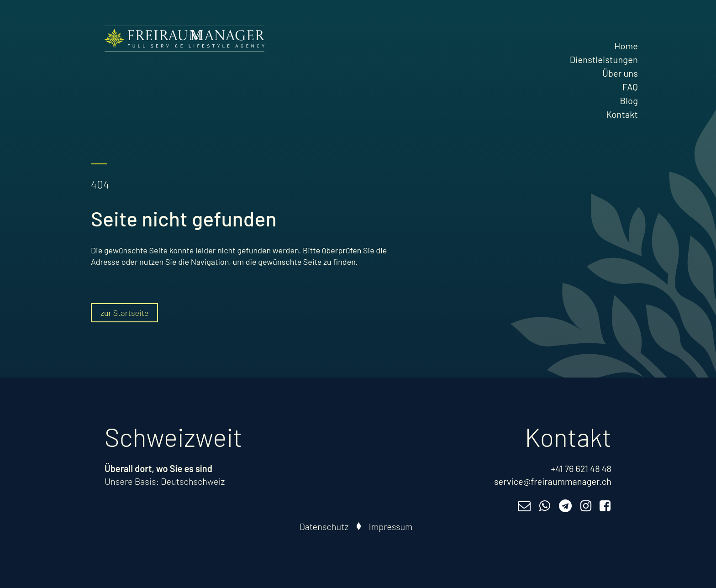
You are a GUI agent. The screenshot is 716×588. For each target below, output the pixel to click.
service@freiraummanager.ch (553, 481)
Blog (629, 100)
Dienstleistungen (604, 59)
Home (626, 46)
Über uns (620, 73)
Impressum (391, 526)
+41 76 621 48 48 (581, 468)
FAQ (630, 87)
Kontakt (622, 114)
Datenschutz (324, 526)
